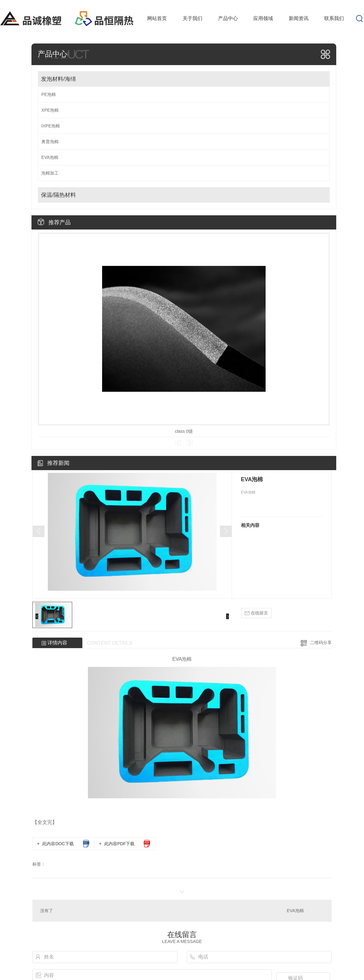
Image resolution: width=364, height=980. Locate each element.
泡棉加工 (50, 173)
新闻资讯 (299, 18)
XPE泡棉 (50, 110)
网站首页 (157, 18)
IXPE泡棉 (51, 126)
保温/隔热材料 (58, 195)
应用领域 (263, 18)
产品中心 (228, 18)
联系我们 (334, 18)
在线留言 (256, 613)
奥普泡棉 (50, 142)
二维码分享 (321, 643)
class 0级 (184, 431)
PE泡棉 (49, 94)
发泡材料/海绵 (58, 79)
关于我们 (192, 18)
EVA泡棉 (50, 157)
